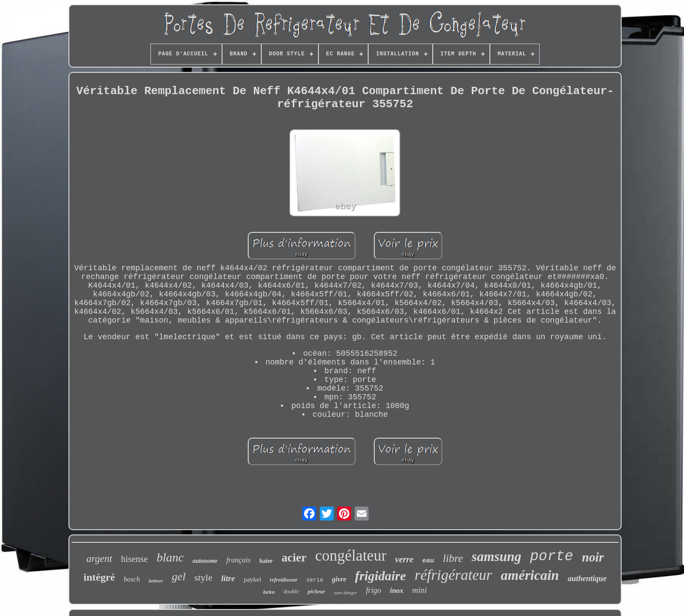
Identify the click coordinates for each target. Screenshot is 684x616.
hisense (134, 559)
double (291, 591)
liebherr (156, 581)
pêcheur (316, 592)
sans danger (345, 592)
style (203, 577)
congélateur (351, 556)
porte (552, 556)
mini (420, 590)
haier (266, 561)
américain (530, 575)
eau (428, 561)
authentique (587, 579)
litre (228, 578)
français (239, 560)
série (315, 580)
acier (294, 558)
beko (269, 592)
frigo (374, 590)
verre (404, 559)
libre (453, 558)
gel (179, 577)
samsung (496, 556)
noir (593, 557)
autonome (205, 561)
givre (339, 579)
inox (397, 590)
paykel (253, 579)
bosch (132, 579)
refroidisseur (284, 580)
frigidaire (381, 576)
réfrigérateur (454, 575)
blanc (170, 557)
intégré (99, 577)
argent (99, 559)
